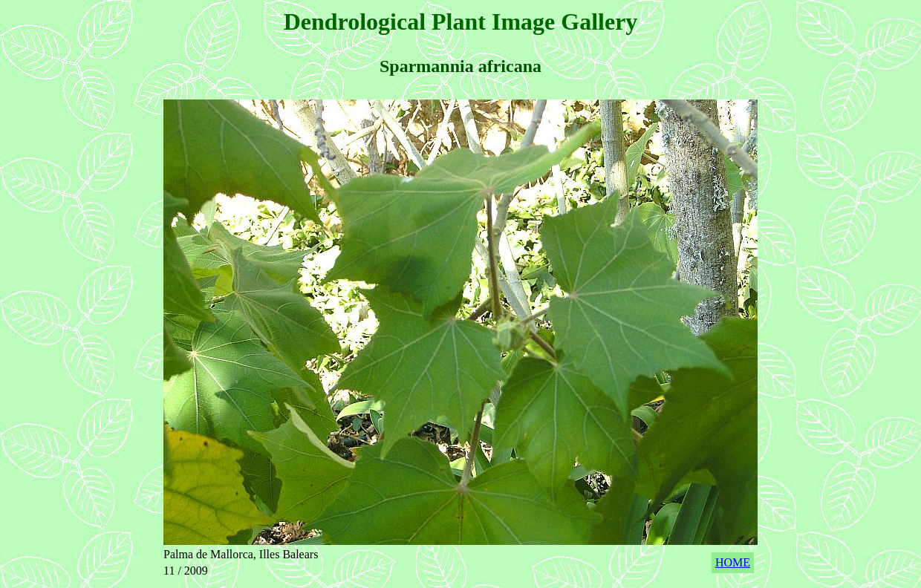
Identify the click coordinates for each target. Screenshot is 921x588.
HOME (733, 562)
